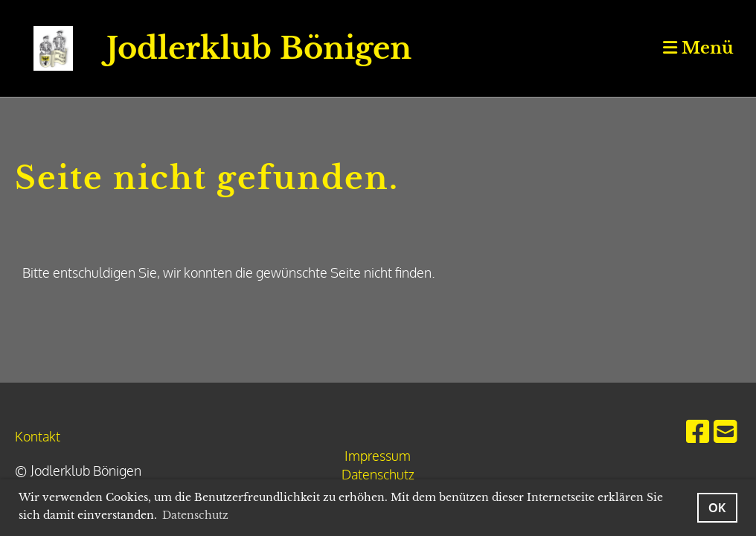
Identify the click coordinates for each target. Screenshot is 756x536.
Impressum (378, 456)
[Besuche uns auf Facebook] (698, 431)
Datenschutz (378, 474)
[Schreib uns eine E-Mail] (725, 431)
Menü (698, 48)
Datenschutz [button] (195, 515)
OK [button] (717, 507)
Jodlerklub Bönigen (259, 48)
